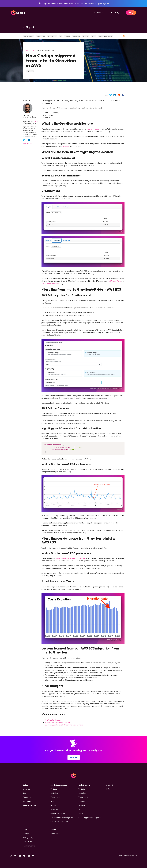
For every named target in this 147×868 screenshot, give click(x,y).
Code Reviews (52, 36)
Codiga (36, 121)
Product (67, 36)
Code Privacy (27, 841)
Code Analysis (41, 36)
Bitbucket (54, 809)
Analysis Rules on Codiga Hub (62, 817)
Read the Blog (69, 3)
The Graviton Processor (54, 720)
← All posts (29, 27)
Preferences (55, 833)
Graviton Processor (94, 129)
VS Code (54, 789)
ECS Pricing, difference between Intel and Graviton (64, 724)
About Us (26, 789)
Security (26, 833)
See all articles (27, 144)
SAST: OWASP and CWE (59, 821)
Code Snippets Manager (105, 36)
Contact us (27, 797)
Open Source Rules (58, 813)
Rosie (94, 36)
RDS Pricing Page (114, 281)
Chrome (82, 801)
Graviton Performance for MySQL (58, 722)
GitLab (53, 805)
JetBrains (54, 793)
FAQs (108, 789)
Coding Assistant (28, 36)
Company (86, 36)
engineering (30, 71)
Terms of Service (29, 845)
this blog (65, 146)
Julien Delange (31, 50)
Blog (131, 13)
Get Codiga (116, 13)
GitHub (53, 801)
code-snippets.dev (30, 805)
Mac (80, 809)
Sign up (106, 3)
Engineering (76, 36)
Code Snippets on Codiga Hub (90, 817)
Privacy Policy (28, 837)
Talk (61, 36)
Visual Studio (56, 797)
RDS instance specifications (52, 283)
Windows (82, 805)
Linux (81, 813)
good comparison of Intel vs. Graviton (70, 558)
